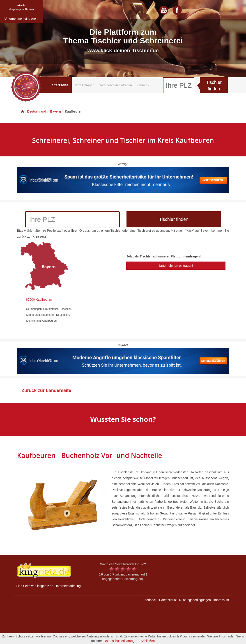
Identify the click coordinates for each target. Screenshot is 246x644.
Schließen (148, 641)
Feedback (150, 600)
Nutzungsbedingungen (195, 600)
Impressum (221, 600)
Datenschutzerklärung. (120, 641)
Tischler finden (214, 86)
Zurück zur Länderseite (46, 390)
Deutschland (33, 111)
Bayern (55, 111)
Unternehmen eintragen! (176, 266)
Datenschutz (168, 600)
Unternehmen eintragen (115, 85)
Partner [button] (143, 85)
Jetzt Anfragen (84, 85)
